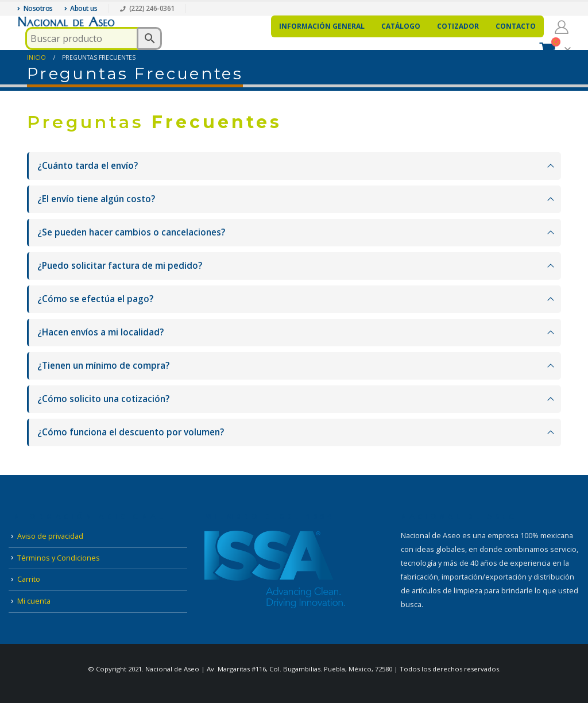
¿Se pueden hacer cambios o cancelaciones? (131, 232)
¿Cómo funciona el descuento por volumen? (131, 432)
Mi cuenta (34, 601)
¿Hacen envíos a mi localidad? (100, 332)
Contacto (516, 26)
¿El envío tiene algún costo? (96, 199)
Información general (322, 26)
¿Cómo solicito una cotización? (103, 399)
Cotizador (458, 26)
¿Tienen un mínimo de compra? (103, 366)
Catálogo (401, 26)
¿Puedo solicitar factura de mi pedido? (120, 266)
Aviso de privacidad (50, 536)
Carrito (29, 579)
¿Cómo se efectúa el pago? (95, 299)
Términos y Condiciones (59, 558)
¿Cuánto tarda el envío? (88, 166)
